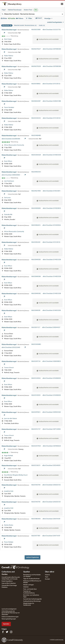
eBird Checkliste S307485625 (52, 446)
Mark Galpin (8, 39)
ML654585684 (36, 208)
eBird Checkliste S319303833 (52, 208)
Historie (47, 575)
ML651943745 (36, 502)
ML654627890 (36, 191)
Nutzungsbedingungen (9, 619)
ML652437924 (36, 446)
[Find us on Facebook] (3, 632)
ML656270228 (36, 66)
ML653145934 (36, 378)
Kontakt (47, 579)
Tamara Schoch (9, 368)
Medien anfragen (29, 585)
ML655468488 (36, 135)
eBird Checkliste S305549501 (52, 465)
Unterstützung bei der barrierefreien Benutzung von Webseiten (11, 613)
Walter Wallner (9, 56)
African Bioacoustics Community (14, 145)
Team (47, 577)
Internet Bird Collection (9, 583)
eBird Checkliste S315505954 (52, 225)
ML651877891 (36, 536)
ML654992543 (36, 172)
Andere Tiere (28, 10)
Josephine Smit (9, 491)
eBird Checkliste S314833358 (52, 155)
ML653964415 (36, 225)
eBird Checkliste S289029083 (11, 175)
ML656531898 (36, 30)
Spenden (6, 624)
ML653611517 (36, 327)
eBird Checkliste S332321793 (52, 30)
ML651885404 (36, 519)
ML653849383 (36, 260)
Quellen (27, 572)
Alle (36, 10)
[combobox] (32, 14)
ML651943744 (36, 485)
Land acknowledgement (9, 609)
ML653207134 (36, 361)
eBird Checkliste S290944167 (51, 327)
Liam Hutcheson (9, 181)
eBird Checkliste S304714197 (51, 536)
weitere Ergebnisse (32, 557)
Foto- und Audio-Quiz (30, 589)
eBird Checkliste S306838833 (52, 361)
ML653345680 (36, 344)
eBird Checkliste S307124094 (52, 429)
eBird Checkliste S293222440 (11, 347)
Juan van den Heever (11, 418)
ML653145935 (36, 395)
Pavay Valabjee (9, 542)
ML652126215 (36, 465)
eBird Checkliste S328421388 (52, 101)
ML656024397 (36, 101)
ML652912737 (36, 429)
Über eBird (50, 572)
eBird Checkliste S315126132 (52, 84)
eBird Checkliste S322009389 (11, 139)
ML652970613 (36, 412)
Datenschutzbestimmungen (10, 617)
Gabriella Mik (8, 215)
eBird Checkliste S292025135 (52, 485)
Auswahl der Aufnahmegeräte (32, 599)
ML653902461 (36, 242)
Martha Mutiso (9, 525)
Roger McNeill (8, 456)
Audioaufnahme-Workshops (32, 601)
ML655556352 (36, 118)
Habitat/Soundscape (15, 10)
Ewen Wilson (8, 161)
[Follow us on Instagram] (11, 632)
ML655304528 (36, 155)
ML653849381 (36, 310)
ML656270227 (36, 49)
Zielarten (26, 587)
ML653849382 (36, 293)
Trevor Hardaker (9, 107)
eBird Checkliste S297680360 (52, 49)
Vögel (4, 10)
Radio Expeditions (7, 581)
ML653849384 (36, 277)
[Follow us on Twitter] (7, 632)
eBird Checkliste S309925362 (52, 412)
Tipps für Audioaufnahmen (31, 579)
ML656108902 (36, 84)
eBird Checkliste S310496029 (52, 378)
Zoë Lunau (7, 198)
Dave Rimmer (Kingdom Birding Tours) (16, 475)
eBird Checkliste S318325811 (52, 191)
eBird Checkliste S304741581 (52, 519)
